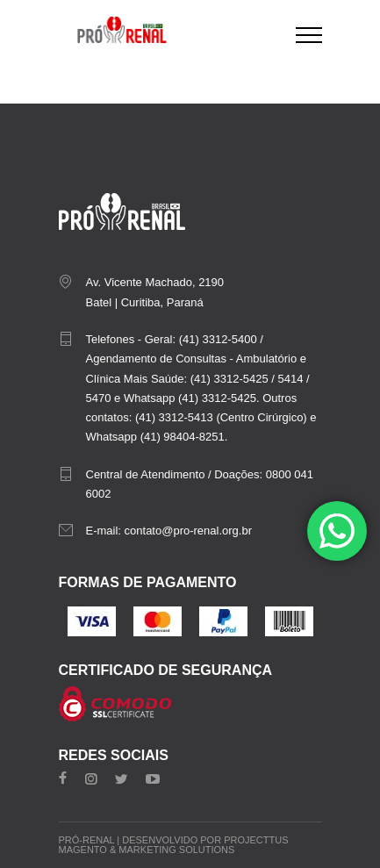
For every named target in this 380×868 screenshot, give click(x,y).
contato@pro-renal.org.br (188, 531)
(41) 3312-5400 (218, 339)
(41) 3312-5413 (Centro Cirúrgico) (221, 417)
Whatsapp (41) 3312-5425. (192, 398)
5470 (99, 398)
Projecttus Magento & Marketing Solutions (174, 845)
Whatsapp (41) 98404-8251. (157, 437)
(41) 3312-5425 (229, 379)
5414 (290, 379)
